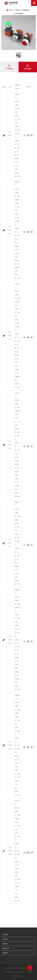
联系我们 (5, 953)
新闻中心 (5, 944)
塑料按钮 (26, 10)
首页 (11, 10)
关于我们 (5, 935)
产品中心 (18, 10)
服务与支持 (6, 948)
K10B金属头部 (18, 13)
